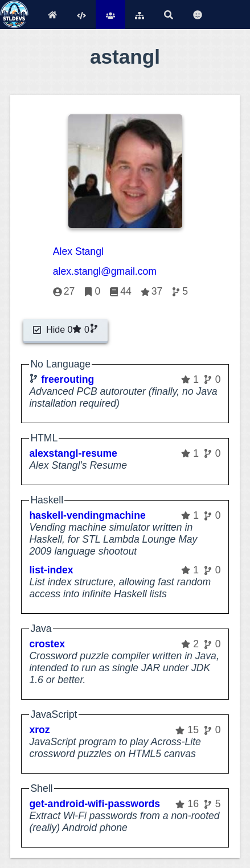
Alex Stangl (78, 251)
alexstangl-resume (73, 453)
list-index (51, 570)
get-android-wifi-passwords (95, 804)
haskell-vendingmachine (87, 515)
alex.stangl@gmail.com (105, 271)
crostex (47, 644)
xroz (39, 730)
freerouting (67, 379)
